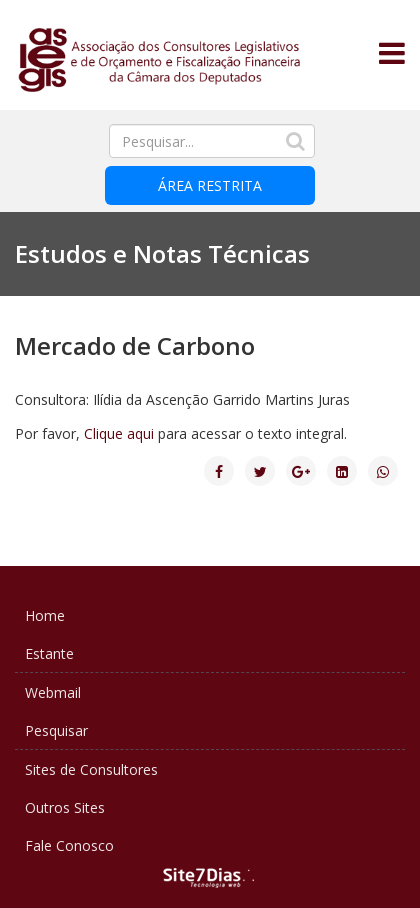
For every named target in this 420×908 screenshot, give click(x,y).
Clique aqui (119, 433)
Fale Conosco (69, 845)
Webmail (53, 692)
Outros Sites (65, 807)
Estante (49, 653)
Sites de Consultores (91, 769)
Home (45, 615)
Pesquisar (56, 730)
